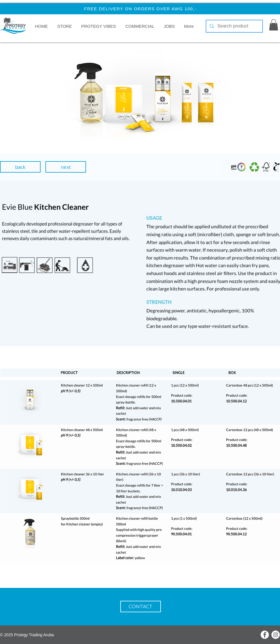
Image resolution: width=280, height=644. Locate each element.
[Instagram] (276, 635)
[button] (140, 26)
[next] (66, 167)
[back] (20, 167)
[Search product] (234, 26)
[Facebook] (265, 635)
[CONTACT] (141, 607)
